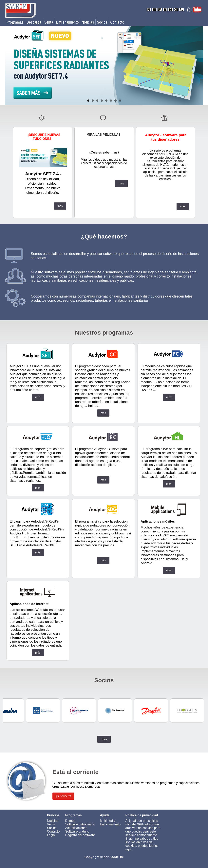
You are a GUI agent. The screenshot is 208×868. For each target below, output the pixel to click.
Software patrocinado (80, 824)
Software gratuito (77, 831)
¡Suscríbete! (63, 796)
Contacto (117, 22)
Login (51, 835)
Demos (70, 821)
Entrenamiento (67, 22)
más (60, 206)
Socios (102, 22)
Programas (15, 22)
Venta (49, 22)
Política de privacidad (142, 815)
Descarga (34, 22)
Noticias (88, 22)
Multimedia (108, 821)
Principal (54, 815)
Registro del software (80, 835)
